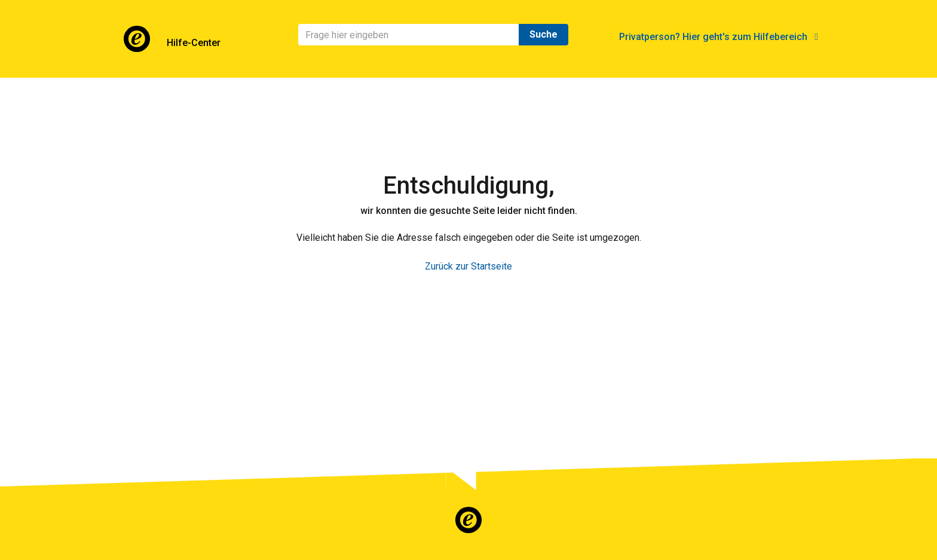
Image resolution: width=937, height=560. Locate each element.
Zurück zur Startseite (468, 266)
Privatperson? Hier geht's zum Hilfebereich (719, 37)
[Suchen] (409, 35)
